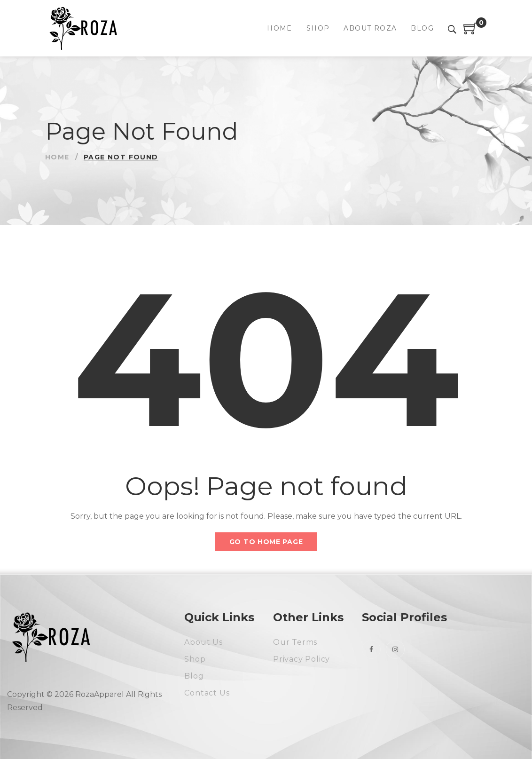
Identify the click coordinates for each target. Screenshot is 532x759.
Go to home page (266, 542)
